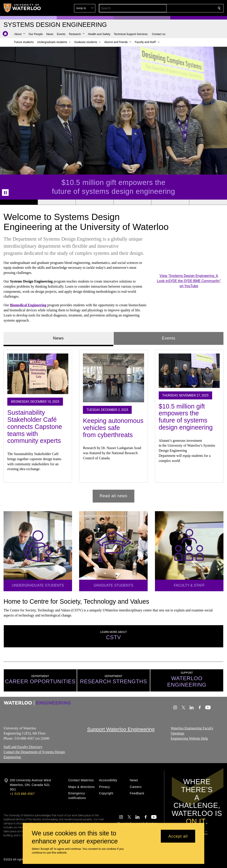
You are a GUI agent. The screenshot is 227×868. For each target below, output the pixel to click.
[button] (187, 8)
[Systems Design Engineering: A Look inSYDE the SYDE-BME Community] (189, 254)
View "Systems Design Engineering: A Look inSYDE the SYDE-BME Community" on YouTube (189, 281)
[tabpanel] (113, 424)
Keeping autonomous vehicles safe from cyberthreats (113, 428)
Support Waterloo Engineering (121, 729)
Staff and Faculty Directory (23, 747)
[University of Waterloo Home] (22, 8)
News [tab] (58, 338)
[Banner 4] (132, 202)
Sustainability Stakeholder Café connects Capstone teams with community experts (35, 427)
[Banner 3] (95, 202)
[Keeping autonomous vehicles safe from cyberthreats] (113, 378)
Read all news (114, 496)
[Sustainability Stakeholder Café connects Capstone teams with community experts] (38, 374)
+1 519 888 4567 (22, 794)
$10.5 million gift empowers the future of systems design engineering (186, 417)
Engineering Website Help (189, 738)
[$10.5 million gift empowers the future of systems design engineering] (189, 370)
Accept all (178, 836)
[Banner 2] (57, 202)
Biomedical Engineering (28, 305)
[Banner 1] (19, 202)
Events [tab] (168, 338)
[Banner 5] (170, 202)
